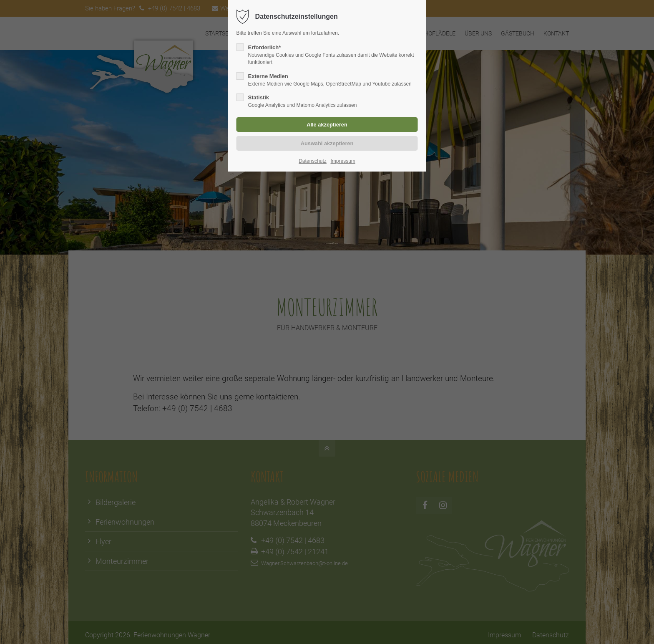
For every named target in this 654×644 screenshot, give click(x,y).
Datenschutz (313, 161)
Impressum (343, 161)
